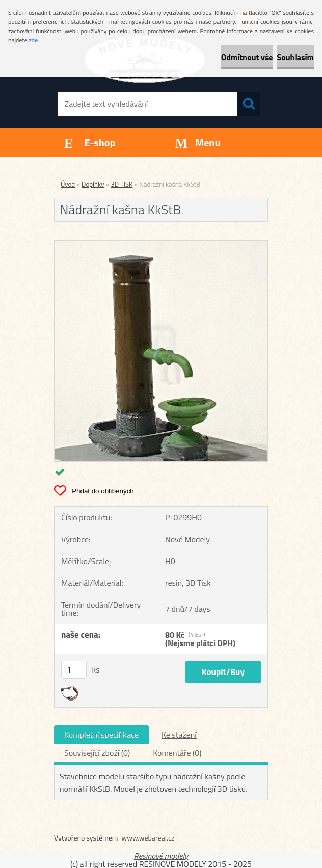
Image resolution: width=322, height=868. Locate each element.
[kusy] (74, 670)
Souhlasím (295, 57)
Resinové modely (161, 856)
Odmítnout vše (247, 57)
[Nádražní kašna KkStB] (161, 245)
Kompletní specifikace (101, 735)
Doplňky (93, 184)
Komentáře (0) (177, 753)
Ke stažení (179, 735)
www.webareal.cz (148, 838)
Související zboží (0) (97, 753)
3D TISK (122, 184)
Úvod (68, 184)
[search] (249, 104)
